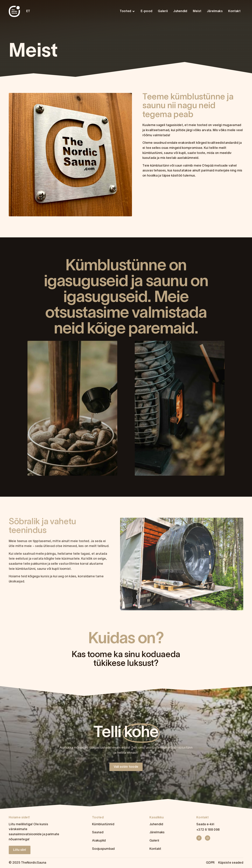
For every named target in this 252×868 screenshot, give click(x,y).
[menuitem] (29, 11)
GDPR (210, 863)
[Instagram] (209, 838)
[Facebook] (200, 838)
